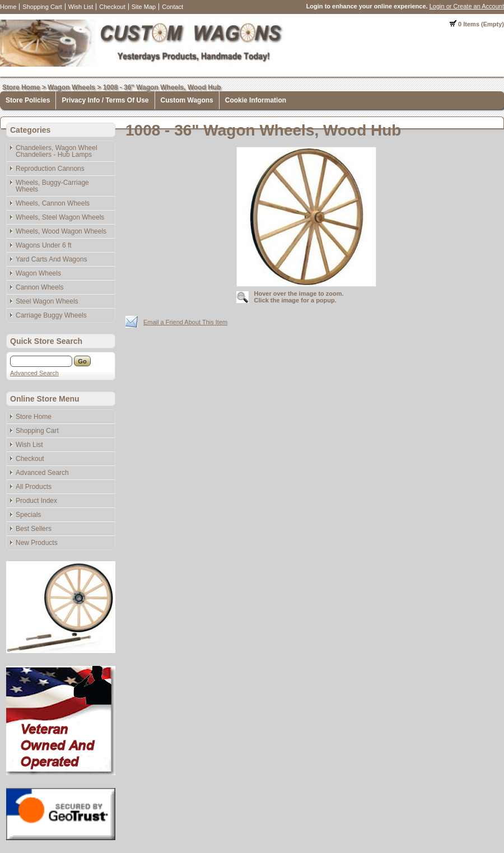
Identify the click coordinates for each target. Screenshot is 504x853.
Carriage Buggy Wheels (51, 315)
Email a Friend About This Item (185, 322)
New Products (37, 543)
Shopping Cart (42, 7)
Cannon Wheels (39, 287)
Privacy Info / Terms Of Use (105, 100)
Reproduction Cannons (50, 169)
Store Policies (28, 100)
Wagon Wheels (71, 87)
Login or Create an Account (467, 6)
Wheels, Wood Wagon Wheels (61, 231)
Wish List (81, 7)
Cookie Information (256, 100)
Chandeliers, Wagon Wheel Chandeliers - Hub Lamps (57, 151)
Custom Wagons (187, 100)
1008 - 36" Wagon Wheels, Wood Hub (162, 87)
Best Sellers (34, 529)
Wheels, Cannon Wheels (53, 203)
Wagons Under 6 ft (44, 245)
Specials (28, 515)
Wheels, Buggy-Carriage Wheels (52, 186)
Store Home (21, 87)
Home (8, 7)
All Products (34, 487)
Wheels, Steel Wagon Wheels (60, 217)
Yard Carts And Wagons (51, 259)
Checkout (112, 7)
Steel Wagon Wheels (47, 301)
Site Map (144, 7)
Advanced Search (34, 373)
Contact (172, 7)
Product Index (36, 501)
